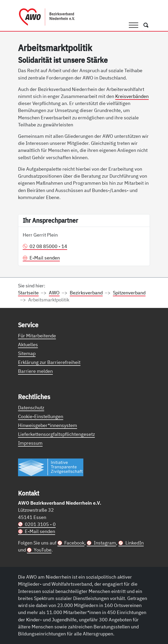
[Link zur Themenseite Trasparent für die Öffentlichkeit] (51, 467)
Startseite (28, 293)
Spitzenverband (129, 293)
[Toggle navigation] (134, 25)
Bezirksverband (86, 293)
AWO (54, 293)
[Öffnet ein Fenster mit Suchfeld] (146, 25)
